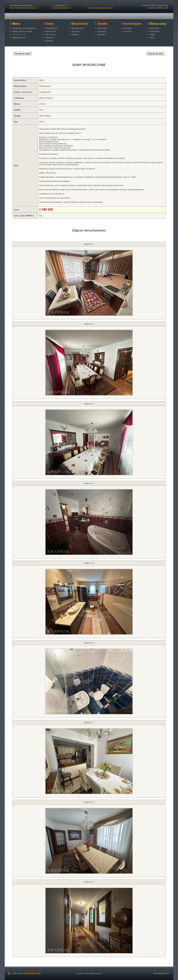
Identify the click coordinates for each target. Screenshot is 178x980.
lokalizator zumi (19, 38)
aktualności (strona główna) (24, 28)
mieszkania (154, 31)
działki (152, 34)
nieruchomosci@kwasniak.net (100, 8)
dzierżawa (102, 31)
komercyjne (102, 28)
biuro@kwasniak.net (62, 8)
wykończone (51, 31)
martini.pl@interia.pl (32, 973)
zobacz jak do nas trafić (22, 31)
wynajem (49, 41)
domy (152, 38)
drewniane (50, 38)
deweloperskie (51, 28)
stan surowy (50, 34)
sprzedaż (75, 31)
